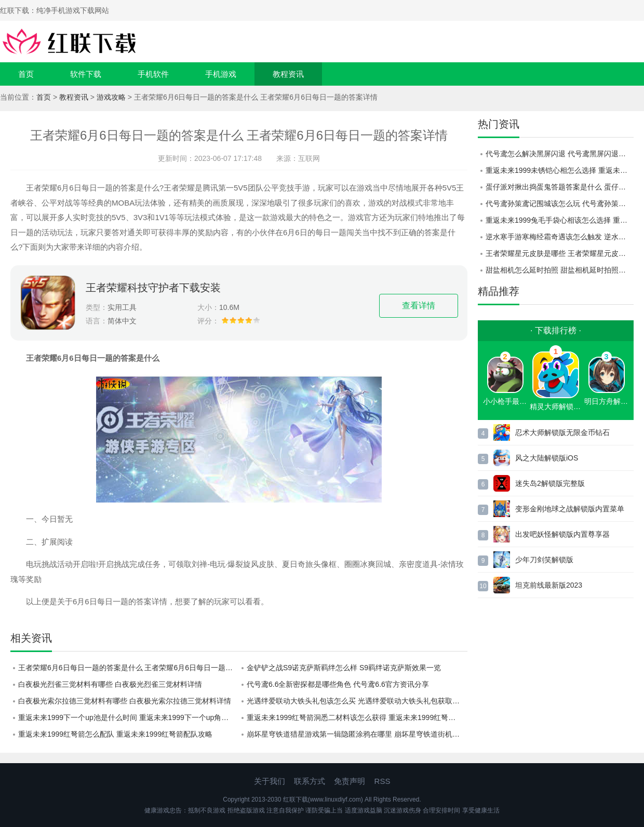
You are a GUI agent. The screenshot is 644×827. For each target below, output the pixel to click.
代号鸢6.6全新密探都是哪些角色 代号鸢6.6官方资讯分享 (338, 684)
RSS (383, 781)
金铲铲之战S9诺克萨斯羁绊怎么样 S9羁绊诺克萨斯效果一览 (344, 668)
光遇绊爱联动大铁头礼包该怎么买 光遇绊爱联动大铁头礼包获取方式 (357, 701)
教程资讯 (288, 74)
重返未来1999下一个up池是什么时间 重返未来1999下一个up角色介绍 (129, 717)
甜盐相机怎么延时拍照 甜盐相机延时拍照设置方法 (560, 270)
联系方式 (310, 781)
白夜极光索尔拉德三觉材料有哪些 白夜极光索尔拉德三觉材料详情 (125, 701)
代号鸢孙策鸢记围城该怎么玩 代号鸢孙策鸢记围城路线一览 (560, 204)
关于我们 (270, 781)
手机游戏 (221, 74)
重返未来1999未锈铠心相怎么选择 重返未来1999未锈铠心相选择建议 (560, 170)
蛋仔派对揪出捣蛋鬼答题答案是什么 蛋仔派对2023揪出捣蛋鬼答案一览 (560, 187)
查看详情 (419, 306)
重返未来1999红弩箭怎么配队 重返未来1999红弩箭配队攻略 (115, 734)
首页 (26, 74)
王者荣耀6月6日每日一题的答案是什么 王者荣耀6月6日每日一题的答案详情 (129, 668)
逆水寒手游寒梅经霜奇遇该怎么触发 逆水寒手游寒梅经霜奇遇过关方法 (560, 237)
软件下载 (86, 74)
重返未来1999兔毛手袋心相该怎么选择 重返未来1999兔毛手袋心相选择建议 (560, 220)
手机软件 (153, 74)
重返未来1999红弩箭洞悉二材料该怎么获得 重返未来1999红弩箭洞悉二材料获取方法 (357, 717)
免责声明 (350, 781)
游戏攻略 (111, 97)
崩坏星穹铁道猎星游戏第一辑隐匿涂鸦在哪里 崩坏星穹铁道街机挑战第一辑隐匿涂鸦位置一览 (357, 734)
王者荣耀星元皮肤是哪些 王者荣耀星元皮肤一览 (560, 253)
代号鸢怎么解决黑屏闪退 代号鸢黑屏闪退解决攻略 (560, 154)
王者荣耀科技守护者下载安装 (153, 288)
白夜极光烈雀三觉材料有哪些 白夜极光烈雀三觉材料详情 (110, 684)
